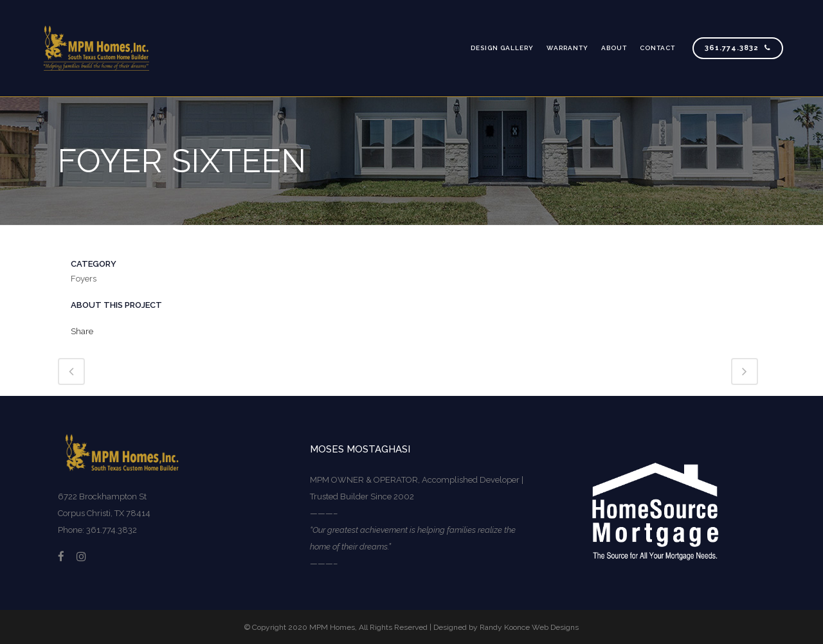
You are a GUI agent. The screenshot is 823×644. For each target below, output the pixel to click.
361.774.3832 (738, 48)
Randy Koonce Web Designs (529, 627)
